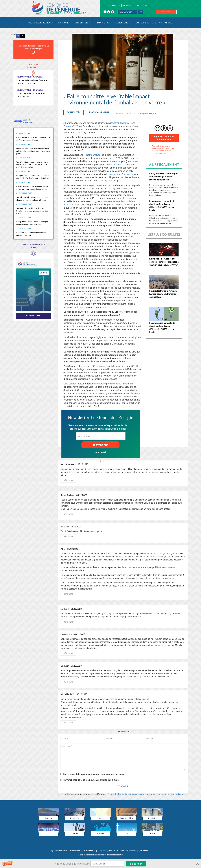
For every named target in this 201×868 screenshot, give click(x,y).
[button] (100, 417)
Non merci (100, 452)
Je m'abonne (100, 445)
